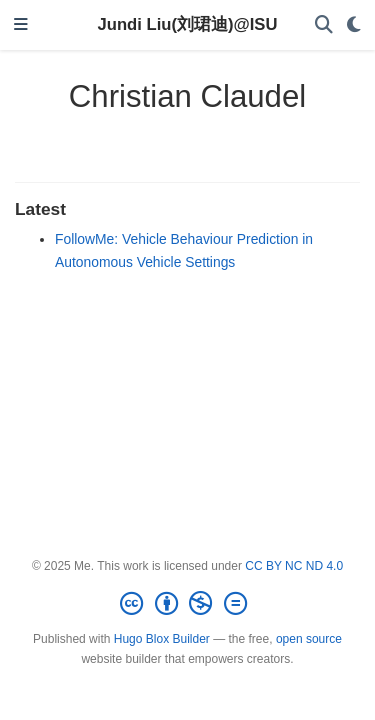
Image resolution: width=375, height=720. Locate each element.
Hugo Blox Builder (162, 639)
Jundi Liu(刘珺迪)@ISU (188, 24)
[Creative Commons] (187, 604)
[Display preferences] (354, 25)
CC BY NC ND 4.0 (294, 566)
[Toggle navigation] (21, 25)
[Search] (324, 25)
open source (309, 639)
